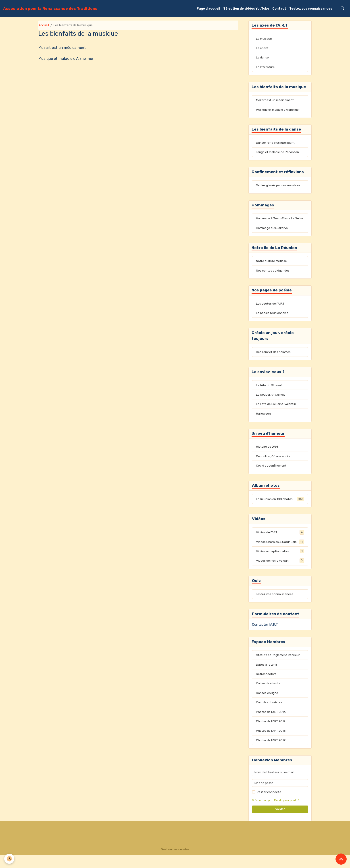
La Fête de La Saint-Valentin (276, 414)
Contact (279, 9)
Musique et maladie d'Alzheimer (66, 58)
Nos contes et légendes (273, 278)
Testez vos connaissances (311, 9)
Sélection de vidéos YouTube (246, 9)
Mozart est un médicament (62, 48)
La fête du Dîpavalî (269, 394)
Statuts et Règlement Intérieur (279, 667)
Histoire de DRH (267, 457)
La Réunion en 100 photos (280, 509)
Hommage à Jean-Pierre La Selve (276, 223)
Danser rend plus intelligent (276, 144)
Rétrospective (267, 686)
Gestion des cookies (175, 862)
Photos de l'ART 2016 (271, 724)
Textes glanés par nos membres (279, 188)
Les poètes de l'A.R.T (271, 312)
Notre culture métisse (272, 269)
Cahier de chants (268, 695)
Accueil (44, 25)
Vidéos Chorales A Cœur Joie (280, 552)
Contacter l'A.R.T (265, 636)
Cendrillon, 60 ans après (273, 466)
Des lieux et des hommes (274, 361)
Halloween (263, 423)
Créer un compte (262, 813)
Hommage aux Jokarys (273, 235)
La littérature (266, 68)
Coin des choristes (269, 715)
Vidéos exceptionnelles (280, 562)
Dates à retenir (267, 676)
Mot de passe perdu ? (287, 813)
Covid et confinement (272, 476)
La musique (264, 39)
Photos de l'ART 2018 (271, 743)
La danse (262, 58)
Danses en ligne (267, 705)
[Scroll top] (341, 859)
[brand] (50, 8)
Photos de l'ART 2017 (271, 734)
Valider (280, 822)
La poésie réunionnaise (272, 321)
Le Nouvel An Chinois (271, 404)
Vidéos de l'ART (280, 543)
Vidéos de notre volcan (280, 572)
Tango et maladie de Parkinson (278, 154)
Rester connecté (269, 805)
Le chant (262, 49)
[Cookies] (9, 859)
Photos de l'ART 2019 (271, 753)
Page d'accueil (208, 9)
